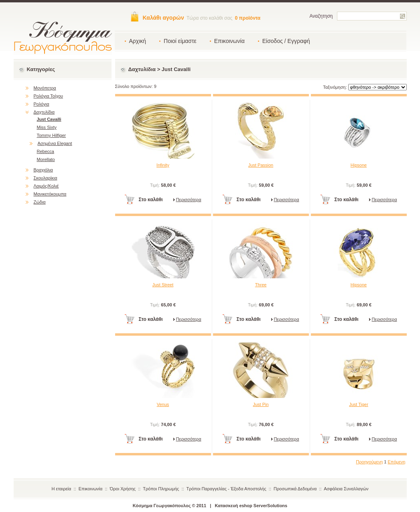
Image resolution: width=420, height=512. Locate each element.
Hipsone (359, 165)
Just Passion (261, 165)
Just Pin (261, 404)
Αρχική (138, 41)
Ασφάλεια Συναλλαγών (346, 489)
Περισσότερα (189, 200)
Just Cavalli (49, 119)
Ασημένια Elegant (55, 143)
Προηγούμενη (369, 462)
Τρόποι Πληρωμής (161, 489)
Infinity (163, 165)
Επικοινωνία (229, 41)
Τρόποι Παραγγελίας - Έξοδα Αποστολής (226, 489)
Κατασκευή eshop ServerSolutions (251, 506)
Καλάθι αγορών (163, 18)
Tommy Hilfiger (52, 135)
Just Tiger (359, 404)
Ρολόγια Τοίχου (49, 96)
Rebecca (46, 151)
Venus (163, 404)
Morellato (46, 159)
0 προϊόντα (248, 18)
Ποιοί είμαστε (180, 41)
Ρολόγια (42, 104)
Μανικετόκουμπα (50, 194)
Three (261, 285)
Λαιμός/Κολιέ (46, 186)
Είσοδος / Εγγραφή (286, 41)
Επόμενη (397, 462)
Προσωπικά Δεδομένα (295, 489)
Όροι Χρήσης (123, 489)
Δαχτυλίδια (44, 112)
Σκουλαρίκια (46, 178)
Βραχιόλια (43, 170)
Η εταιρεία (62, 489)
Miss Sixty (47, 127)
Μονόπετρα (45, 88)
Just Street (163, 285)
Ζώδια (40, 202)
